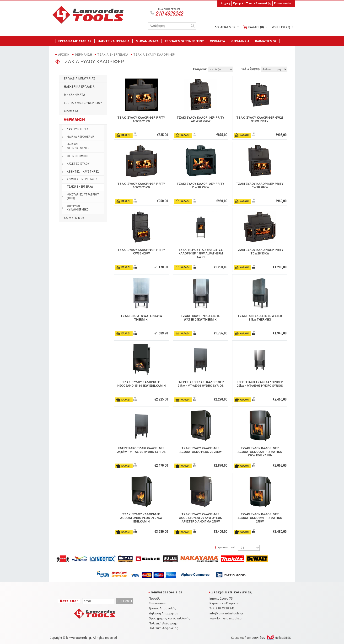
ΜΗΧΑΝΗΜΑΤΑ (147, 41)
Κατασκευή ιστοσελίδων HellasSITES (261, 638)
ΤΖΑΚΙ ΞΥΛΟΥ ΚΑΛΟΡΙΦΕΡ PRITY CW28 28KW (260, 185)
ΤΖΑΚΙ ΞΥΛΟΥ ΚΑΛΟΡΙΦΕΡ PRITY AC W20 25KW (201, 119)
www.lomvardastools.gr (226, 618)
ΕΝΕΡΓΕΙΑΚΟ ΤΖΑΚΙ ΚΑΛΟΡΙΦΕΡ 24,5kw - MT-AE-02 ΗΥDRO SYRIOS (141, 450)
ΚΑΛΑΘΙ (254, 27)
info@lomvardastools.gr (226, 613)
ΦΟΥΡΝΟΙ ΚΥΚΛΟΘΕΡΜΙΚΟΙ (78, 208)
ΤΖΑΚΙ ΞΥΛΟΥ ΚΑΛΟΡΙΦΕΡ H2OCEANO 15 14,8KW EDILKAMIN (141, 384)
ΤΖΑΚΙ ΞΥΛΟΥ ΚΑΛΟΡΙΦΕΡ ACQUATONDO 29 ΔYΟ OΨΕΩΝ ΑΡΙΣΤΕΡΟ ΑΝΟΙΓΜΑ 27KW (201, 518)
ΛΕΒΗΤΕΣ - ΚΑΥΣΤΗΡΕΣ (83, 172)
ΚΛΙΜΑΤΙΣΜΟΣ (266, 41)
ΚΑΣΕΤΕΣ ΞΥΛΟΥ (78, 164)
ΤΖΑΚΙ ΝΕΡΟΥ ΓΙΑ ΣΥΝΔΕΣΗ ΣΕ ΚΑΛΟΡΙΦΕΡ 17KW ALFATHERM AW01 (201, 253)
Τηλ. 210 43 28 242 (222, 608)
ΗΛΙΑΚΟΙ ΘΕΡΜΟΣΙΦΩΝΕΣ (78, 146)
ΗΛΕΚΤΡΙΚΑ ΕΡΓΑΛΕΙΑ (114, 41)
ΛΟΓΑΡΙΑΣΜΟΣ (225, 27)
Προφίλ (238, 3)
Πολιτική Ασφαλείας (164, 628)
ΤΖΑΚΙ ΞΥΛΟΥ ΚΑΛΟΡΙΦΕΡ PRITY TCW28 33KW (260, 252)
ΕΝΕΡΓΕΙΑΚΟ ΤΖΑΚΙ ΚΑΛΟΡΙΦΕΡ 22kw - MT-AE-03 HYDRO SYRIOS (260, 384)
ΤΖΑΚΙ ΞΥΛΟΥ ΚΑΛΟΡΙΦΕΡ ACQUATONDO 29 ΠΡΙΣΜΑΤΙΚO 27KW (260, 518)
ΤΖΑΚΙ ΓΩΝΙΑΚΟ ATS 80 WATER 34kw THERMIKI (260, 318)
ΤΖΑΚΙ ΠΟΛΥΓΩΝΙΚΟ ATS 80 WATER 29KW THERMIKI (201, 318)
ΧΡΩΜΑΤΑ (218, 41)
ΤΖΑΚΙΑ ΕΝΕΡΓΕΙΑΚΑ (113, 55)
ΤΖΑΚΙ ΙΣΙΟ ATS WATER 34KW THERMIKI (141, 318)
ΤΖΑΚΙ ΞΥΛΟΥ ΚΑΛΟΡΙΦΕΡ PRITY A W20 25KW (141, 185)
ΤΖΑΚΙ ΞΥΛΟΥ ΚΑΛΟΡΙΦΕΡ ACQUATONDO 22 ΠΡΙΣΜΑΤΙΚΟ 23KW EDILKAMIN (260, 452)
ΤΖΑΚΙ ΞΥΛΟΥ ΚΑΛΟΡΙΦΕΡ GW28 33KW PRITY (260, 119)
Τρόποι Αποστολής (258, 3)
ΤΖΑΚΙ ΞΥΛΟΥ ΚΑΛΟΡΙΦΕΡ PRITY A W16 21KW (141, 119)
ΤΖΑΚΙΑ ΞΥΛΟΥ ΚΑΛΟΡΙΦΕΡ (154, 55)
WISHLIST (281, 27)
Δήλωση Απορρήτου (164, 613)
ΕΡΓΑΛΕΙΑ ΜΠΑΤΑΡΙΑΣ (75, 41)
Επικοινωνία (282, 3)
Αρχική (226, 3)
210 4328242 (169, 14)
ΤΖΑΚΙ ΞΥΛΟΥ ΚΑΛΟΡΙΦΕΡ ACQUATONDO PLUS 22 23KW (201, 450)
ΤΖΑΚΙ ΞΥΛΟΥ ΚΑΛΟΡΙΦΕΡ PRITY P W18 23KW (201, 185)
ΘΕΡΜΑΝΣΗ (240, 41)
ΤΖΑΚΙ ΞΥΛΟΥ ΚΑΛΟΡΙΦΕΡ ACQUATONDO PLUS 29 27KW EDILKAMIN (141, 518)
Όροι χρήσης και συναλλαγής (169, 618)
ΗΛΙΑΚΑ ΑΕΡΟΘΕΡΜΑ (81, 137)
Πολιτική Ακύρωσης (163, 623)
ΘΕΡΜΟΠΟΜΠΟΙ (78, 156)
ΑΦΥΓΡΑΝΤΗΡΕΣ (78, 129)
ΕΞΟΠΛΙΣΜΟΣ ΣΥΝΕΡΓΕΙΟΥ (184, 41)
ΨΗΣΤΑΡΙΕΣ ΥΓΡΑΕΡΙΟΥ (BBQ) (83, 196)
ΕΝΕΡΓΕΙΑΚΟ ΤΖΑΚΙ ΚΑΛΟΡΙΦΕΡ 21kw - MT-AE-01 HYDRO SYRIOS (201, 384)
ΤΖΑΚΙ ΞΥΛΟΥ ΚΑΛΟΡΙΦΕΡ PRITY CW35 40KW (141, 252)
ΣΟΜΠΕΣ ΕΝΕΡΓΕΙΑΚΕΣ (83, 179)
